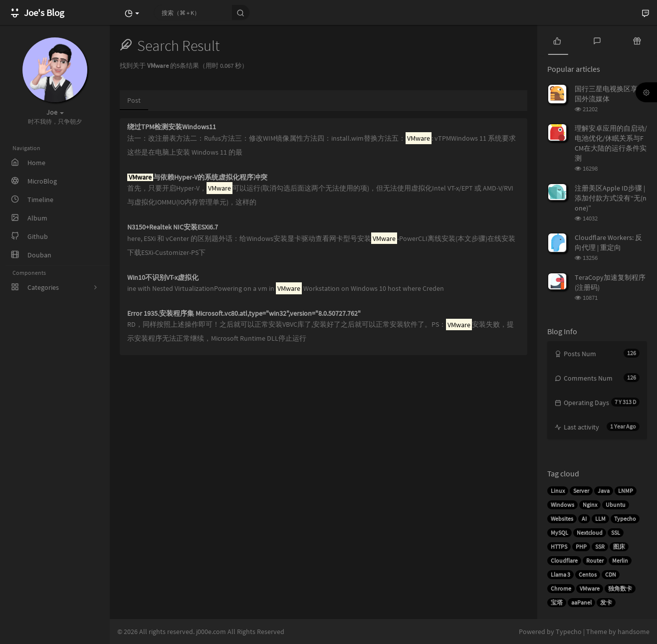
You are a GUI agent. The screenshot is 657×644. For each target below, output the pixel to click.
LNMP (626, 491)
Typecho (625, 519)
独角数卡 (620, 588)
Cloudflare (564, 560)
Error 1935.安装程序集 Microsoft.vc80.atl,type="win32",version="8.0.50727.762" (244, 314)
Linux (558, 491)
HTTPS (559, 546)
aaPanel (581, 602)
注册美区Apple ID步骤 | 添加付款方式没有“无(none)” (611, 198)
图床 (619, 546)
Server (581, 491)
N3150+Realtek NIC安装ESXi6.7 (173, 227)
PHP (581, 546)
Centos (588, 574)
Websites (562, 519)
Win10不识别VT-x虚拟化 (163, 278)
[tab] (557, 40)
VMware (590, 588)
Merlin (620, 560)
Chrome (561, 588)
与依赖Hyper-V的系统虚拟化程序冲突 (197, 177)
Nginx (590, 505)
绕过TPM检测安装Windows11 (172, 127)
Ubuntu (616, 505)
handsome (634, 632)
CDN (611, 574)
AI (584, 519)
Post (134, 100)
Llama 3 (560, 574)
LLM (600, 519)
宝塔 (557, 602)
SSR (600, 546)
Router (595, 560)
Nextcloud (590, 533)
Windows (562, 505)
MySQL (559, 533)
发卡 (606, 602)
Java (604, 491)
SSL (616, 533)
